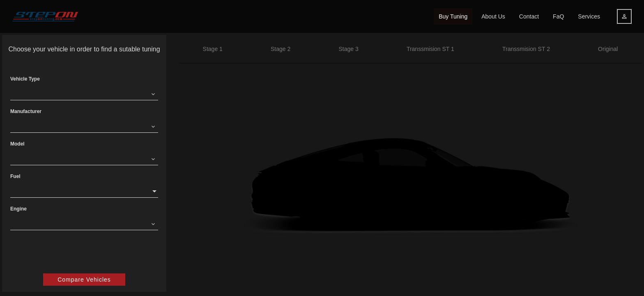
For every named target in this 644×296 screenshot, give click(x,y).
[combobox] (79, 94)
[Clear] (153, 94)
